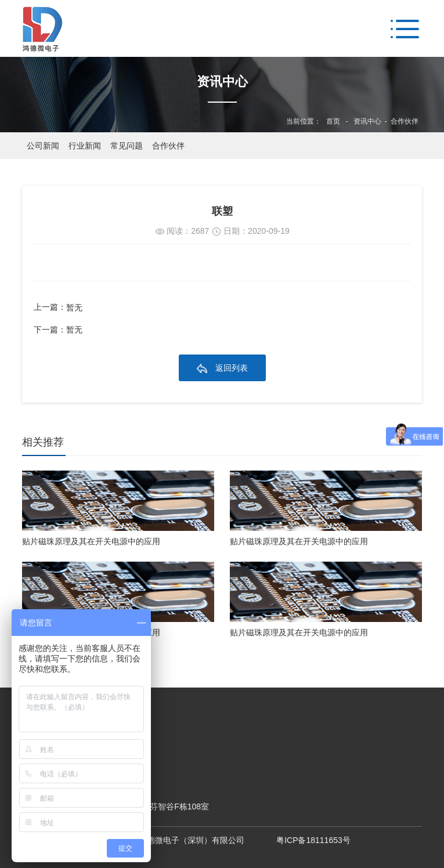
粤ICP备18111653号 (313, 840)
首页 (333, 121)
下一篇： (58, 330)
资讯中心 (367, 121)
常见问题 (127, 146)
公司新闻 (43, 146)
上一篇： (58, 308)
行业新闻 (85, 146)
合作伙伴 (405, 121)
